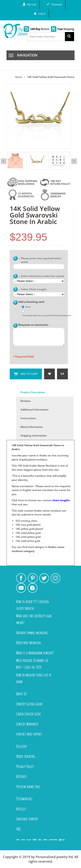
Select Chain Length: (33, 290)
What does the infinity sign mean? (34, 619)
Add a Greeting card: (31, 302)
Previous (4, 161)
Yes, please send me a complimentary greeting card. (47, 315)
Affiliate (21, 776)
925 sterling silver (26, 521)
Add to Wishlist (49, 374)
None (28, 307)
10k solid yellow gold (28, 533)
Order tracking (26, 756)
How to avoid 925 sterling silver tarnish (33, 605)
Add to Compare (62, 374)
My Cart (32, 5)
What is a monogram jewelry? (35, 653)
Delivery (21, 746)
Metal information (32, 427)
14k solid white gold (28, 541)
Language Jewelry (27, 819)
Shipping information (34, 436)
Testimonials (24, 799)
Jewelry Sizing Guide (29, 704)
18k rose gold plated (28, 525)
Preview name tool (28, 787)
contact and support (29, 734)
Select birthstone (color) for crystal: (41, 276)
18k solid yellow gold (28, 537)
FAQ (18, 829)
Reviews (26, 401)
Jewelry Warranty (27, 724)
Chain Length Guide (29, 714)
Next (74, 161)
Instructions (28, 418)
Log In (42, 14)
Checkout (56, 5)
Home (19, 77)
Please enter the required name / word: (40, 260)
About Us (21, 694)
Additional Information (35, 410)
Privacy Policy (25, 766)
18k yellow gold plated (29, 529)
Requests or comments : (34, 325)
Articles (21, 809)
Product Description (33, 392)
